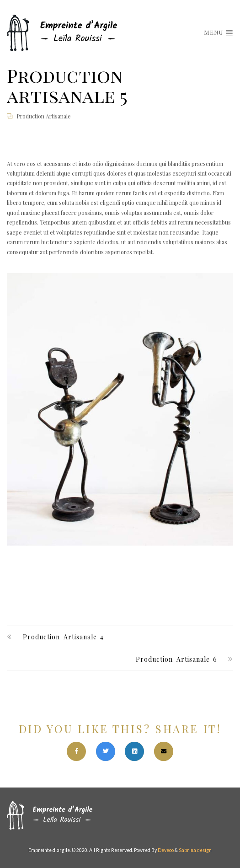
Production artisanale (44, 116)
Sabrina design (195, 850)
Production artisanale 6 (176, 659)
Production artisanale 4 (63, 637)
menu (219, 32)
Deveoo (166, 850)
